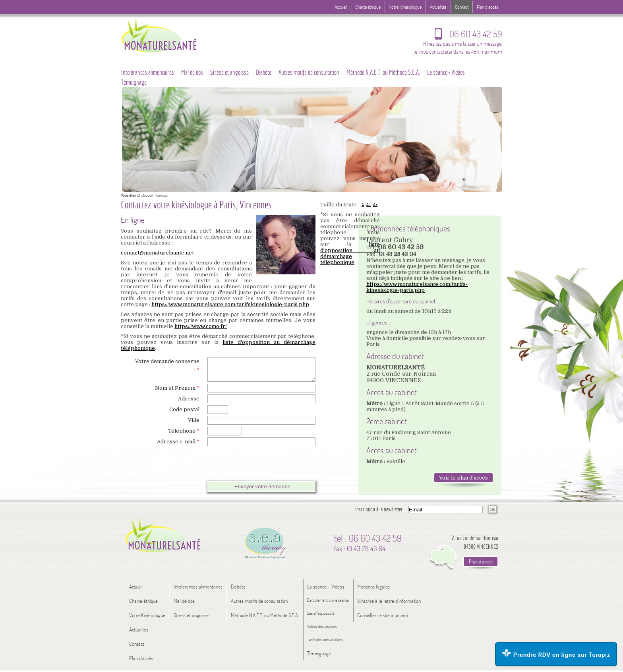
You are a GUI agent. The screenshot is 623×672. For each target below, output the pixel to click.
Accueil (148, 195)
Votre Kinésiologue (405, 7)
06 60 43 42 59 (468, 36)
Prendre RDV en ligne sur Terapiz (556, 654)
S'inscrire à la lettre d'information (389, 604)
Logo (174, 35)
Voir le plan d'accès (463, 478)
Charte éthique (368, 7)
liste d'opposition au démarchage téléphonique (350, 253)
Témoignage (134, 82)
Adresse (189, 403)
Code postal (184, 414)
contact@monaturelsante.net (157, 253)
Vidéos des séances (322, 629)
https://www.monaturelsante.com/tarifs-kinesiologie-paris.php (417, 287)
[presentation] (194, 468)
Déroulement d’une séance (328, 603)
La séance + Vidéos (446, 72)
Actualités (438, 7)
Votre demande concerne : (167, 366)
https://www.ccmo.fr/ (201, 326)
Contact (462, 7)
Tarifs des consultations (325, 642)
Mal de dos (192, 72)
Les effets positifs (321, 616)
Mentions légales (373, 589)
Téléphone (184, 436)
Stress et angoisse (229, 72)
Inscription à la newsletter (379, 512)
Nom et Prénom (177, 393)
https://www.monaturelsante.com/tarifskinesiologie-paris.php (230, 304)
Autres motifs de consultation (309, 72)
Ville (194, 425)
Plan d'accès (488, 7)
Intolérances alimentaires (148, 72)
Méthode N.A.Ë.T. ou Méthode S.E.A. (383, 72)
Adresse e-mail (178, 446)
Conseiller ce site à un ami (382, 618)
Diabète (264, 72)
